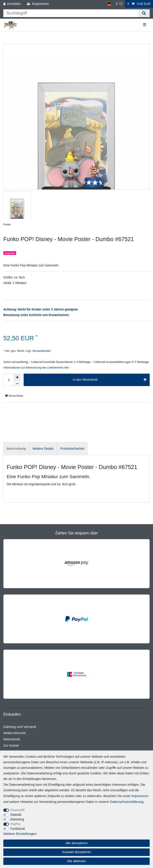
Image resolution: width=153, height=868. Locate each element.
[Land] (109, 4)
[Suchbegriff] (71, 13)
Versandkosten (41, 351)
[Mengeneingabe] (9, 380)
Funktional (18, 829)
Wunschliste (14, 396)
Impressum (140, 796)
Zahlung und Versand (20, 727)
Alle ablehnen (77, 861)
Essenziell (18, 810)
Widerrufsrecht (14, 733)
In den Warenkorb (110, 380)
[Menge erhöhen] (17, 377)
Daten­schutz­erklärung (127, 802)
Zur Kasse (11, 745)
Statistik (16, 815)
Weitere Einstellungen (20, 834)
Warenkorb (12, 739)
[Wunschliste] (119, 4)
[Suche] (144, 13)
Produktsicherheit (72, 449)
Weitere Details (43, 449)
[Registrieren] (38, 4)
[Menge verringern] (17, 383)
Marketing (17, 819)
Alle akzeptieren (76, 843)
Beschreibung (16, 449)
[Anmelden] (12, 4)
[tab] (16, 449)
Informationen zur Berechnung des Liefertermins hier (36, 368)
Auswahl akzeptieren (76, 852)
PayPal (15, 824)
